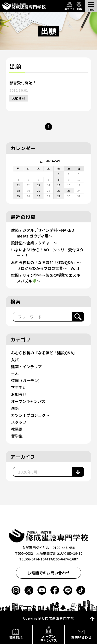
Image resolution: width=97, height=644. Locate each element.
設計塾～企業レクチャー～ (34, 243)
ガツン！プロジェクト (30, 415)
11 (18, 185)
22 (59, 191)
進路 (15, 408)
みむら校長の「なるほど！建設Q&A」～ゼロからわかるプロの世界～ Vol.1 (46, 265)
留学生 (17, 436)
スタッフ (19, 422)
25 (18, 196)
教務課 (17, 429)
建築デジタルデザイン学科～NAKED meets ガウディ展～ (43, 233)
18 (18, 191)
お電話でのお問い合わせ (48, 573)
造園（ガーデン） (26, 380)
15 (59, 185)
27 (38, 196)
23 (69, 191)
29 (59, 196)
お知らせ (18, 98)
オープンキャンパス (28, 401)
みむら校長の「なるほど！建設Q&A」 (44, 353)
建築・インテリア (26, 367)
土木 (15, 373)
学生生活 (19, 387)
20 (38, 191)
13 (38, 185)
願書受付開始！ (23, 83)
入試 (15, 360)
